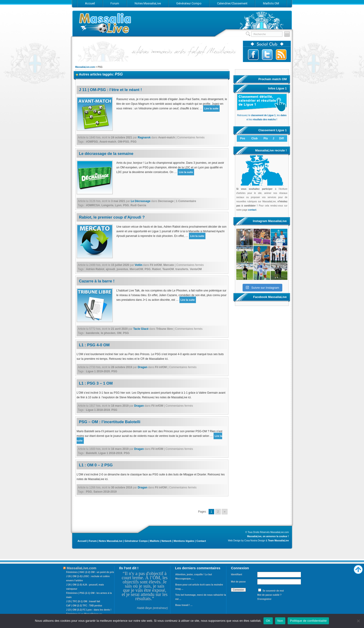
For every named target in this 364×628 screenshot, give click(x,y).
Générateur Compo (136, 541)
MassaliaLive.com (105, 23)
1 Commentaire (186, 201)
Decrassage (166, 201)
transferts (182, 269)
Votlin (139, 265)
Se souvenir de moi (273, 591)
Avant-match (166, 137)
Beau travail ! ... (184, 605)
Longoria (107, 205)
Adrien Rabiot (95, 269)
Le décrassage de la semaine (106, 154)
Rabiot (156, 269)
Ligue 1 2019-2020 (98, 371)
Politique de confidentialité (308, 621)
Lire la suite (211, 108)
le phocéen (108, 333)
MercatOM (136, 269)
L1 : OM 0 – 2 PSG (96, 465)
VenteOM (196, 269)
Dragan (142, 367)
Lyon (118, 205)
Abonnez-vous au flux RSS (281, 55)
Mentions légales (184, 541)
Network (166, 541)
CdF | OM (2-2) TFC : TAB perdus (84, 606)
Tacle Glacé (141, 329)
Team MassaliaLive (278, 541)
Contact (201, 541)
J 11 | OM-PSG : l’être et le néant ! (110, 90)
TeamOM (168, 269)
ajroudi (110, 269)
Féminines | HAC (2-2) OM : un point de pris (90, 572)
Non (280, 621)
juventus (122, 269)
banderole (93, 333)
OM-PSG (123, 142)
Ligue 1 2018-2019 (98, 410)
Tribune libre (164, 329)
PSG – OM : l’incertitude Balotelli (110, 422)
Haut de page (358, 568)
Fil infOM (156, 265)
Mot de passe (238, 582)
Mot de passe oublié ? (269, 595)
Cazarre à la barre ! (97, 281)
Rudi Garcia (138, 205)
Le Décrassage (141, 201)
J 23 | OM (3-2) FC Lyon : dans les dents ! (89, 610)
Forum (93, 541)
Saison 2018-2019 (105, 492)
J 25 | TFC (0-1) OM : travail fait (83, 601)
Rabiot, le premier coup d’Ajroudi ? (112, 217)
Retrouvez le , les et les (262, 115)
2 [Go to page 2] (218, 512)
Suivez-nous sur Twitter (267, 55)
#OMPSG (92, 142)
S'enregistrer (264, 599)
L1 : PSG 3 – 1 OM (96, 383)
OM (119, 333)
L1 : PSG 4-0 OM (94, 345)
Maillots (154, 541)
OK (268, 621)
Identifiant (237, 574)
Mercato (169, 265)
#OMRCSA (93, 205)
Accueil (82, 541)
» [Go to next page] (225, 512)
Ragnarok (144, 137)
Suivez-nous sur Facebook (253, 55)
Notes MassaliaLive (111, 541)
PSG (134, 142)
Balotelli (91, 453)
